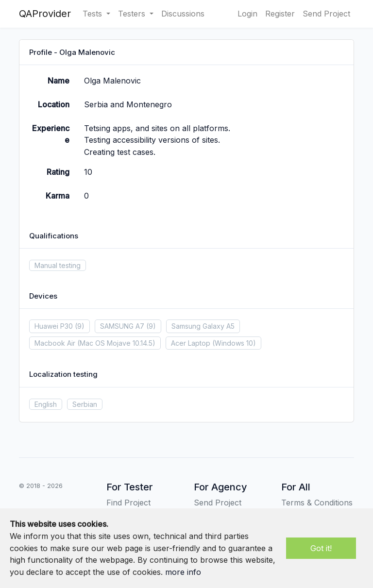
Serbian (85, 404)
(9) (80, 326)
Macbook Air (55, 343)
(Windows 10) (234, 343)
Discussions (183, 14)
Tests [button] (93, 14)
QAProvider (45, 14)
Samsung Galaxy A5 (203, 326)
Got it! (321, 548)
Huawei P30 (54, 326)
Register (280, 14)
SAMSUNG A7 (122, 326)
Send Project (326, 14)
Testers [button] (133, 14)
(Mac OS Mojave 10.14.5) (116, 343)
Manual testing (58, 265)
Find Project (128, 503)
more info (183, 572)
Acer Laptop (191, 343)
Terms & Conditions (317, 503)
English (46, 404)
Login (247, 14)
